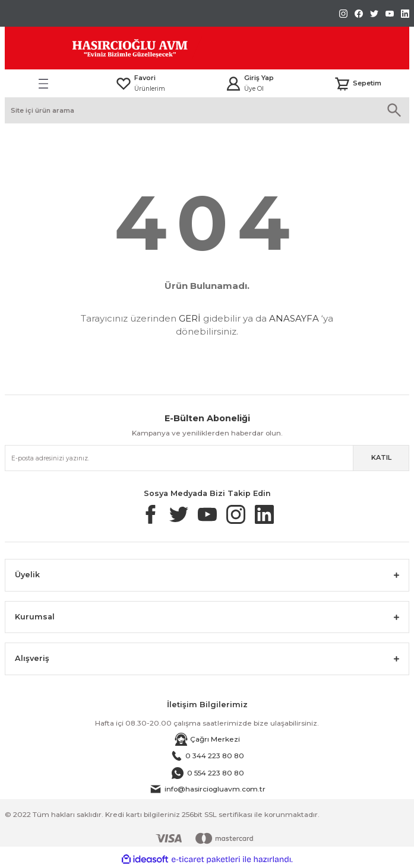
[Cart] (358, 84)
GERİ (190, 318)
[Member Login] (233, 84)
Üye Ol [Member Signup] (254, 89)
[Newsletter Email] (207, 458)
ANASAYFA (294, 318)
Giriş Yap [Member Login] (259, 78)
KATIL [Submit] (381, 457)
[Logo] (103, 48)
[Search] (207, 110)
